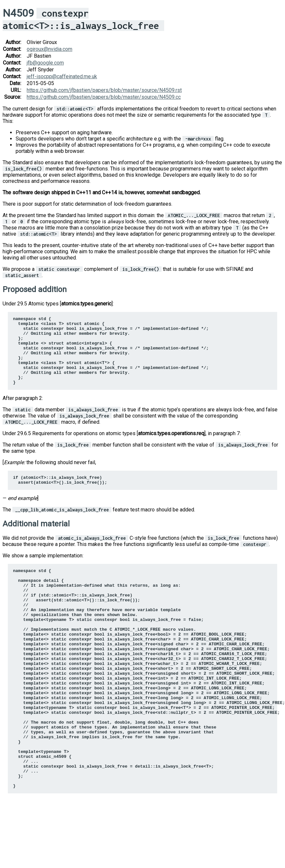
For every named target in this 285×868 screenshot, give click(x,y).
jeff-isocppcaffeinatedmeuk (62, 76)
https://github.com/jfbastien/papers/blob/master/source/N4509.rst (104, 90)
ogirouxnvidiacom (50, 49)
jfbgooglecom (45, 63)
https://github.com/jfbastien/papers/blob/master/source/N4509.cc (104, 97)
